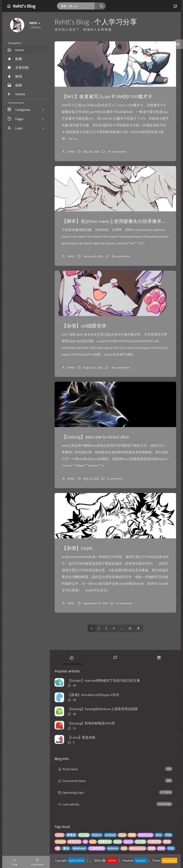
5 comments (124, 603)
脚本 (167, 842)
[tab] (72, 657)
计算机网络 (97, 848)
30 (130, 628)
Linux (60, 835)
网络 (132, 835)
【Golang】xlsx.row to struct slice (95, 437)
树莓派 (71, 835)
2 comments (115, 479)
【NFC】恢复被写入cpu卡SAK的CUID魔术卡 (107, 96)
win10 (128, 842)
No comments (117, 152)
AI (85, 842)
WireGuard (79, 848)
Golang (84, 835)
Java (122, 835)
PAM (161, 848)
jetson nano (137, 848)
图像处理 (105, 842)
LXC (93, 842)
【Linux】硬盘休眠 (81, 737)
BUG (159, 835)
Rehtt (71, 152)
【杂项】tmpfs (77, 548)
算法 (66, 848)
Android (110, 835)
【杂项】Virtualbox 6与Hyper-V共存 (93, 695)
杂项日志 (74, 842)
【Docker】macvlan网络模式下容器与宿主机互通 (104, 680)
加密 (152, 848)
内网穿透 (154, 842)
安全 (171, 848)
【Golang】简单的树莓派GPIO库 (91, 723)
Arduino (113, 848)
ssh (124, 848)
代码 (168, 835)
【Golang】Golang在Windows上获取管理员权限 (103, 709)
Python (97, 835)
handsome (145, 835)
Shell (118, 842)
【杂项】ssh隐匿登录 (84, 326)
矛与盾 (140, 842)
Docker (60, 842)
